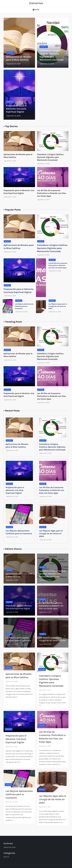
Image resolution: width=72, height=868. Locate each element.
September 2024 (10, 847)
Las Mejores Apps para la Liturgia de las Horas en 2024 (58, 306)
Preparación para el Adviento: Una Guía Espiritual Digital (16, 109)
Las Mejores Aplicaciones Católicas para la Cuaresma (24, 306)
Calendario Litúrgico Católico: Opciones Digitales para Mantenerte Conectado (50, 157)
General (10, 53)
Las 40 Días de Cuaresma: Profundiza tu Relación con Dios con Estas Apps (52, 193)
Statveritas (36, 3)
